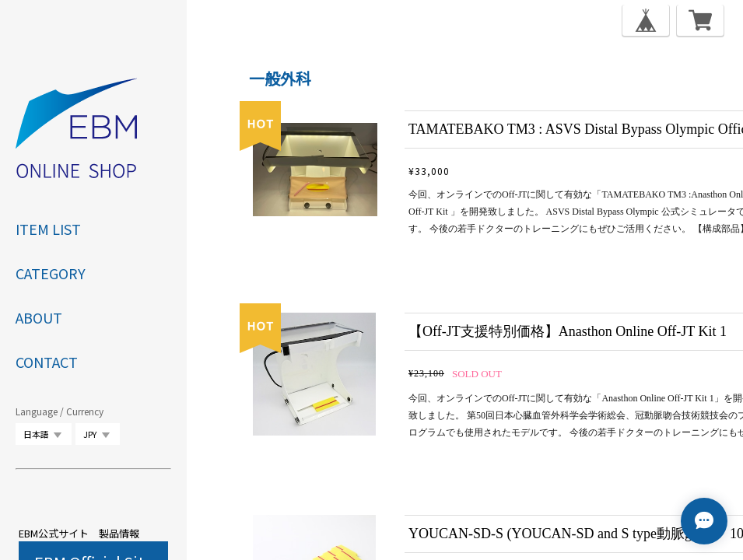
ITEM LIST (48, 229)
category (51, 273)
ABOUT (39, 317)
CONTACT (47, 362)
